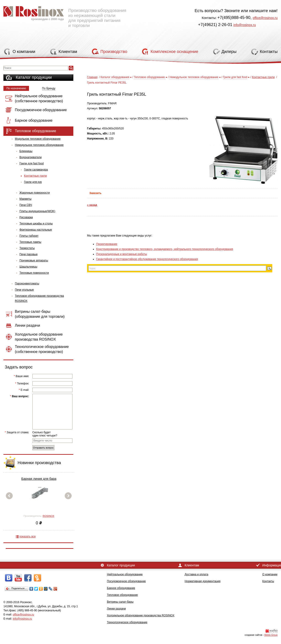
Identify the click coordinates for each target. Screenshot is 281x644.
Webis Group (271, 635)
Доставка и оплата (196, 574)
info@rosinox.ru (245, 25)
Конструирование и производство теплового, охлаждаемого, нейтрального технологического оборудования (165, 249)
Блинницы (26, 151)
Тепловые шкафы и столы (36, 223)
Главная (92, 77)
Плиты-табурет (29, 236)
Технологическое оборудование (127, 622)
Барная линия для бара (39, 479)
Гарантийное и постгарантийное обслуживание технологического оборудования (147, 259)
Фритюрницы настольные (36, 230)
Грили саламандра (36, 170)
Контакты (268, 581)
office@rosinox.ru (265, 18)
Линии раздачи (116, 609)
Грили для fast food (32, 163)
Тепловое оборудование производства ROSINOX (39, 298)
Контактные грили (35, 176)
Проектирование (107, 244)
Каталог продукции (34, 77)
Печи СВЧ (26, 205)
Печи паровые (28, 254)
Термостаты (27, 248)
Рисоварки (26, 217)
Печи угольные (24, 290)
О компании (270, 574)
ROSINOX (49, 516)
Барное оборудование (121, 588)
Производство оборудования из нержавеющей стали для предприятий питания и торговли (65, 15)
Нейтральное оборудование (125, 574)
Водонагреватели (30, 157)
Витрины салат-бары (120, 602)
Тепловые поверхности (34, 273)
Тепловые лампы (30, 242)
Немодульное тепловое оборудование (39, 145)
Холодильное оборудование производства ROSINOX (141, 615)
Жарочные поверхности (35, 193)
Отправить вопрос (43, 448)
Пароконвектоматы (27, 284)
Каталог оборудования (115, 77)
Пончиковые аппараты (34, 260)
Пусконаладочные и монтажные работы (122, 254)
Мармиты (25, 199)
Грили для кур (33, 182)
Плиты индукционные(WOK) (37, 211)
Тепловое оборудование (149, 77)
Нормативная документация (203, 581)
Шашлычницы (28, 267)
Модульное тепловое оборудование (38, 139)
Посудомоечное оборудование (126, 581)
